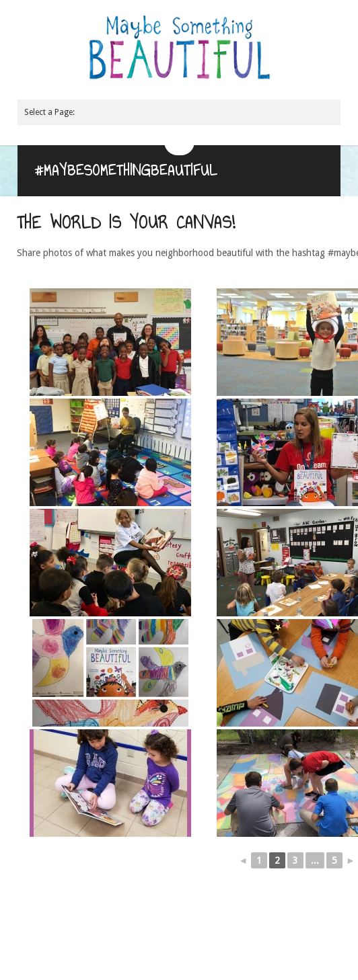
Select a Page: (49, 112)
